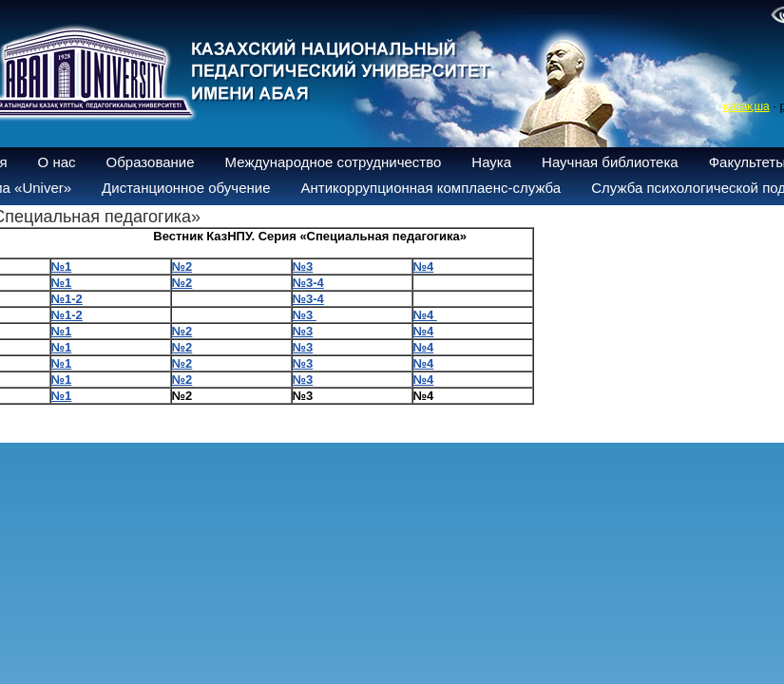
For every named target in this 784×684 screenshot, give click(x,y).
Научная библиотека (610, 162)
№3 (305, 315)
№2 (182, 331)
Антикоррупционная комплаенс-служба (430, 188)
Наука (491, 162)
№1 (62, 331)
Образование (151, 162)
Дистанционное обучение (186, 188)
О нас (57, 162)
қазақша (746, 106)
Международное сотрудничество (334, 162)
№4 (425, 315)
